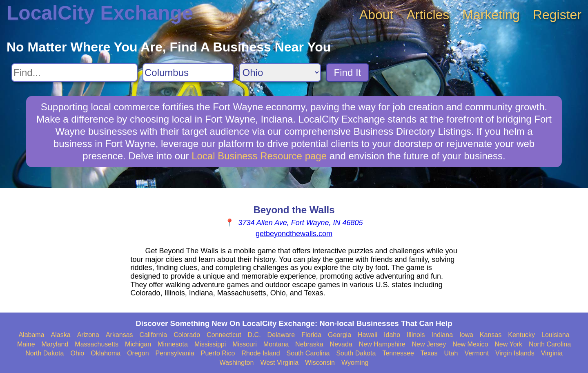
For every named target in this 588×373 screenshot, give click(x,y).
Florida (311, 335)
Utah (451, 353)
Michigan (138, 344)
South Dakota (356, 353)
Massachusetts (97, 344)
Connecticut (224, 335)
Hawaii (367, 335)
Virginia (552, 353)
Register (557, 15)
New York (508, 344)
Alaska (61, 335)
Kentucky (521, 335)
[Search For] (75, 73)
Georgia (340, 335)
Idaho (392, 335)
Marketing (491, 15)
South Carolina (308, 353)
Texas (429, 353)
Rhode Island (261, 353)
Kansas (491, 335)
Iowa (466, 335)
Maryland (55, 344)
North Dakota (45, 353)
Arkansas (119, 335)
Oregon (138, 353)
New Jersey (429, 344)
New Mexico (470, 344)
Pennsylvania (175, 353)
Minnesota (173, 344)
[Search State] (280, 73)
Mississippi (210, 344)
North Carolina (550, 344)
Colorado (187, 335)
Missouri (245, 344)
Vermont (477, 353)
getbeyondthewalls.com (294, 234)
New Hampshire (382, 344)
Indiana (442, 335)
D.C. (254, 335)
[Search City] (188, 73)
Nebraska (309, 344)
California (154, 335)
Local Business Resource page (259, 156)
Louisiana (556, 335)
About (376, 15)
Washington (236, 363)
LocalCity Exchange (100, 13)
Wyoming (355, 363)
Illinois (416, 335)
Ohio (77, 353)
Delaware (281, 335)
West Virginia (279, 363)
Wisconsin (320, 363)
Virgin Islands (515, 353)
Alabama (31, 335)
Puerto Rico (218, 353)
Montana (276, 344)
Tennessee (398, 353)
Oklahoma (106, 353)
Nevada (341, 344)
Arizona (88, 335)
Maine (26, 344)
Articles (428, 15)
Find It (348, 73)
